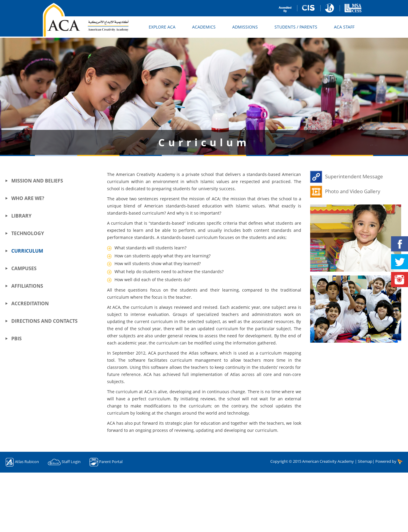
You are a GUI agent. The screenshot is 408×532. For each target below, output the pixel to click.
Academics (204, 27)
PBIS (17, 339)
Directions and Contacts (44, 321)
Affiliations (27, 286)
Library (21, 216)
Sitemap (365, 461)
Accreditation (30, 303)
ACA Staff (344, 27)
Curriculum (27, 251)
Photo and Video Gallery (353, 191)
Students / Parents (296, 27)
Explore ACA (162, 27)
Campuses (24, 268)
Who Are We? (28, 198)
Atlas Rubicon (27, 462)
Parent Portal (111, 462)
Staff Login (71, 462)
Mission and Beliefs (37, 181)
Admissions (245, 27)
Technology (28, 233)
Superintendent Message (354, 176)
